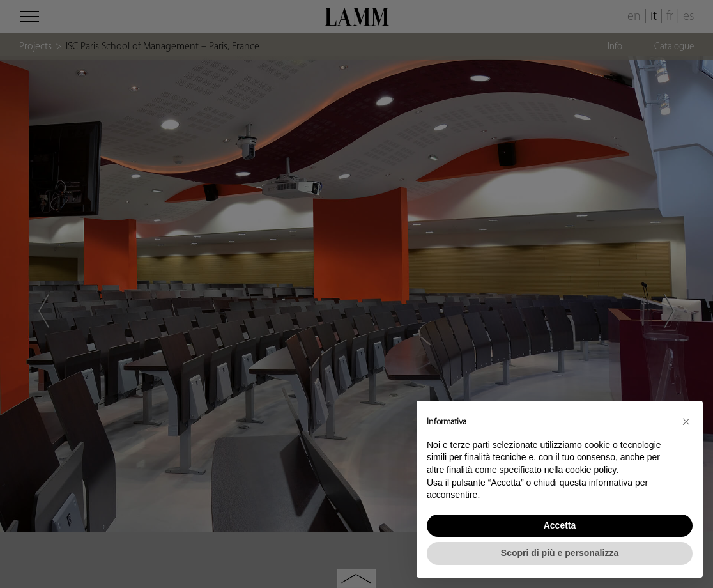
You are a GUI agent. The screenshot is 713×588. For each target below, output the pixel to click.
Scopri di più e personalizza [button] (560, 553)
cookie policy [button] (591, 470)
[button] (686, 421)
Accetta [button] (560, 525)
